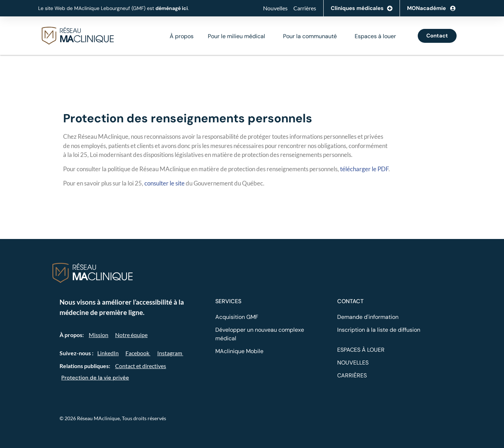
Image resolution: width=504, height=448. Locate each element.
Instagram (170, 353)
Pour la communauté (310, 36)
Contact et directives (141, 366)
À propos (182, 36)
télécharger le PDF (364, 169)
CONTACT (350, 301)
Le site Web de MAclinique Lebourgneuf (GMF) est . (114, 8)
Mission (99, 335)
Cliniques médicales (362, 8)
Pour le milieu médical (236, 36)
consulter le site (164, 183)
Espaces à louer (375, 36)
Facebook (138, 353)
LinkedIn (108, 353)
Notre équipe (131, 335)
